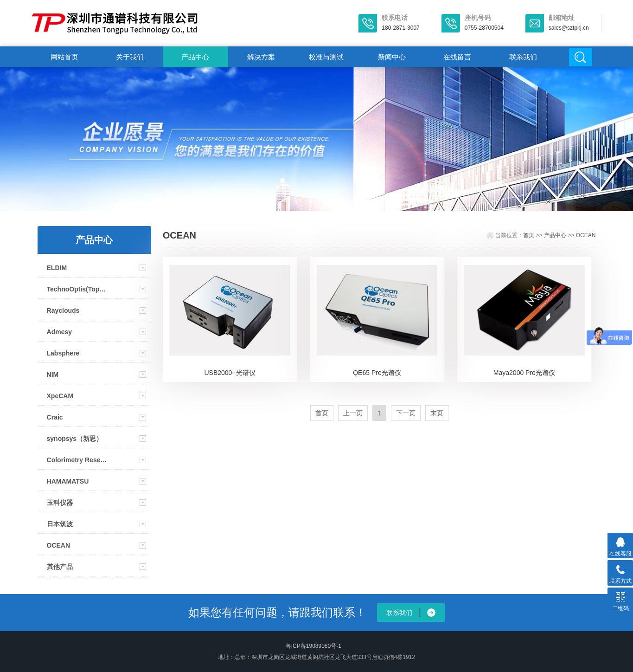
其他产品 (60, 567)
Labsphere (63, 353)
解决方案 (261, 57)
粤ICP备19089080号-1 (313, 646)
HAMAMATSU (68, 481)
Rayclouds (63, 310)
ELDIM (57, 268)
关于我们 (130, 57)
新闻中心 (392, 57)
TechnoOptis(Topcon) (78, 289)
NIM (53, 375)
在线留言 (457, 57)
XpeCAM (60, 396)
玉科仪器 (60, 503)
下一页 (406, 413)
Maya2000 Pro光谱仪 (524, 373)
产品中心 (195, 57)
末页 (437, 413)
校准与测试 (326, 57)
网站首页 (64, 57)
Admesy (59, 332)
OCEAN (59, 545)
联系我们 (523, 57)
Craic (55, 417)
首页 (529, 235)
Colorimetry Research (78, 460)
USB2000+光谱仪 (230, 373)
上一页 (353, 413)
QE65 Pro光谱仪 (377, 373)
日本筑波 (60, 524)
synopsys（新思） (75, 439)
